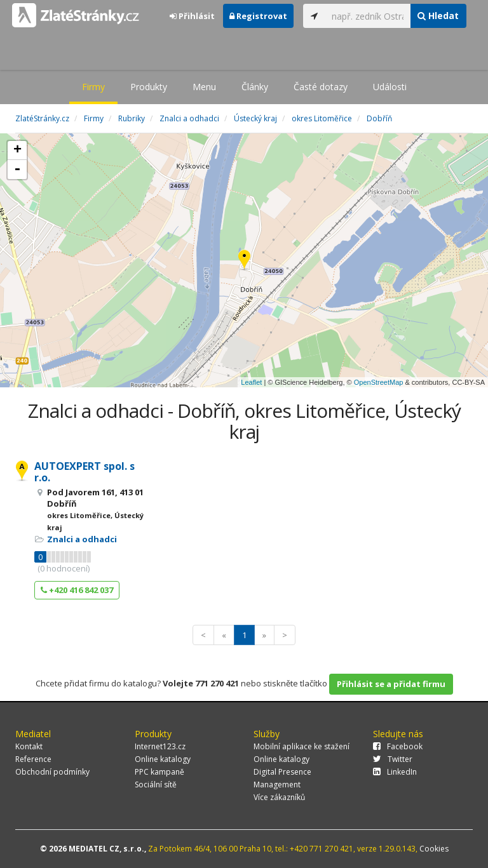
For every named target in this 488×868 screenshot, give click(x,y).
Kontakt (29, 746)
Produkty (149, 87)
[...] (368, 16)
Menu (204, 87)
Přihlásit (192, 16)
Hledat (438, 16)
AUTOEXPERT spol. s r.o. (85, 472)
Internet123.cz (160, 746)
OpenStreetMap (379, 382)
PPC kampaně (159, 772)
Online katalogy (163, 759)
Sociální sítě (156, 785)
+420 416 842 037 (77, 590)
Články (255, 87)
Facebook (398, 746)
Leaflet (251, 382)
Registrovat (258, 16)
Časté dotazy (321, 87)
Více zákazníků (279, 797)
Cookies (434, 849)
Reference (33, 759)
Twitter (393, 759)
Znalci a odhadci (82, 539)
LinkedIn (395, 772)
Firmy (93, 87)
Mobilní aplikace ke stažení (302, 746)
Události (390, 87)
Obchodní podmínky (52, 772)
